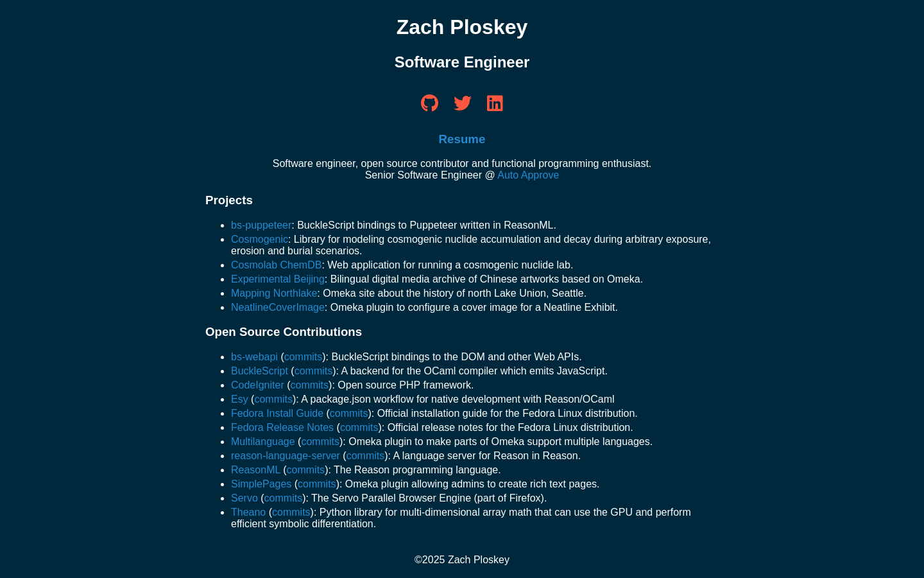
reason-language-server (286, 456)
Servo (244, 498)
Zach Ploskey (462, 27)
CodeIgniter (258, 385)
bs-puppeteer (261, 225)
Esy (240, 399)
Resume (462, 139)
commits (304, 357)
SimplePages (261, 484)
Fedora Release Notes (282, 427)
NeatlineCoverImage (278, 307)
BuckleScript (260, 371)
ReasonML (256, 470)
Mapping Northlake (274, 293)
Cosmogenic (260, 239)
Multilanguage (263, 442)
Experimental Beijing (278, 279)
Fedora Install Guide (277, 413)
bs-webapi (254, 357)
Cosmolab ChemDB (276, 265)
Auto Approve (528, 175)
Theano (248, 512)
